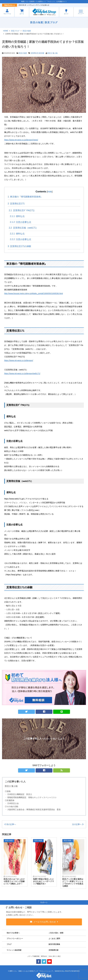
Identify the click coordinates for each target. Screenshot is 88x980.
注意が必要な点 (21, 222)
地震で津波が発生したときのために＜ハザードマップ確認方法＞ (43, 881)
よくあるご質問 (54, 939)
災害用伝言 (35, 53)
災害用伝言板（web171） (23, 228)
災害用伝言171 (16, 204)
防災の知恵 (37, 22)
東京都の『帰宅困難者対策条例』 (25, 197)
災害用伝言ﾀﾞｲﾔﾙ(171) (22, 210)
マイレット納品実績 (14, 950)
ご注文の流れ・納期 (56, 933)
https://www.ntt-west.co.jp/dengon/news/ (21, 140)
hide (50, 192)
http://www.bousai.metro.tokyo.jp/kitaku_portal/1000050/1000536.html (34, 293)
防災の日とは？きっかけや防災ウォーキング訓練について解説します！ (14, 881)
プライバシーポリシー (15, 939)
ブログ (9, 944)
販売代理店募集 (54, 944)
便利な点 (17, 216)
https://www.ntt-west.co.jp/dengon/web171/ (22, 373)
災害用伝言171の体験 (19, 246)
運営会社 (44, 956)
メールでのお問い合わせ (45, 922)
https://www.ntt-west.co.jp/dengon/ (19, 360)
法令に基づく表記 (55, 956)
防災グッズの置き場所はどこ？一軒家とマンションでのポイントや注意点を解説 (73, 882)
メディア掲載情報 (33, 956)
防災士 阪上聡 (52, 53)
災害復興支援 (54, 950)
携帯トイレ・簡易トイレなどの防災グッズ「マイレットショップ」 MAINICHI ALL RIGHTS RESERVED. (45, 971)
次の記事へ (77, 824)
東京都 (42, 53)
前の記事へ (11, 824)
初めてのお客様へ (13, 933)
